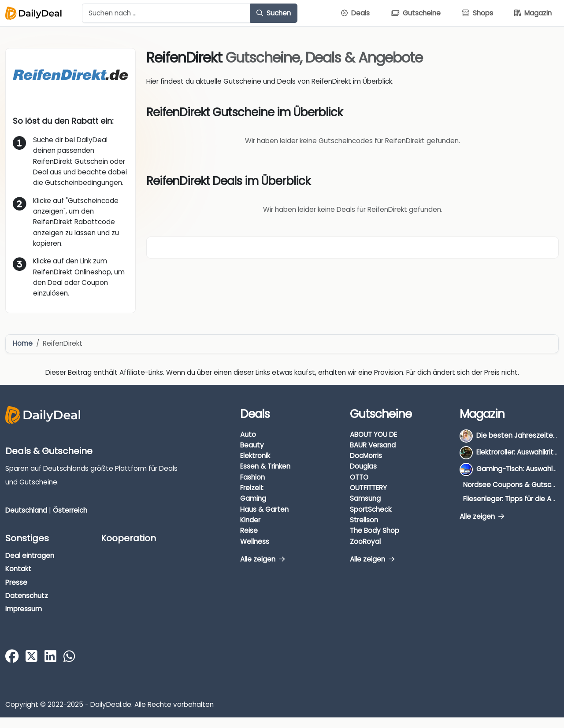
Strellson (364, 520)
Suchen (274, 13)
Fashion (252, 477)
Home (23, 343)
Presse (16, 582)
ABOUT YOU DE (373, 434)
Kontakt (18, 569)
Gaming (253, 498)
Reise (249, 530)
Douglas (363, 466)
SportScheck (371, 509)
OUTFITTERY (368, 488)
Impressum (24, 609)
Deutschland (26, 510)
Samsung (365, 498)
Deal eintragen (30, 556)
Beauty (252, 445)
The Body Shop (375, 530)
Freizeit (252, 488)
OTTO (359, 477)
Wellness (255, 541)
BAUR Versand (373, 445)
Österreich (70, 510)
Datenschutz (27, 596)
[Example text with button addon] (166, 13)
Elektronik (255, 456)
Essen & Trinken (265, 466)
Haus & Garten (264, 509)
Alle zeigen (262, 559)
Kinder (250, 520)
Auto (248, 434)
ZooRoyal (365, 541)
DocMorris (366, 456)
